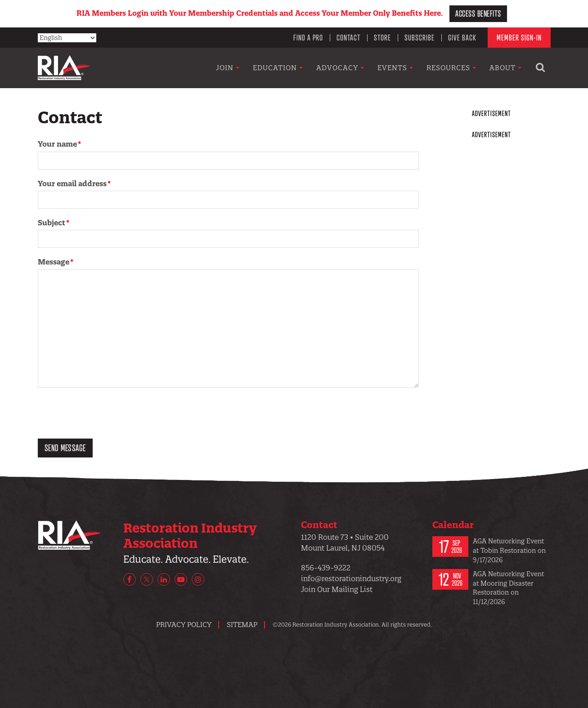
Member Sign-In (519, 37)
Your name (57, 144)
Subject (52, 223)
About (505, 68)
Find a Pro (308, 37)
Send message (65, 448)
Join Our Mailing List (337, 589)
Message (54, 262)
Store (382, 37)
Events (395, 68)
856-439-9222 (326, 568)
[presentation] (106, 414)
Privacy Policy (184, 625)
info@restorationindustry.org (351, 578)
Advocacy (340, 68)
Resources (451, 68)
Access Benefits (478, 13)
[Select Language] (67, 38)
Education (278, 68)
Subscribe (420, 37)
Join (228, 68)
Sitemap (242, 625)
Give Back (462, 37)
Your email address (72, 184)
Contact (348, 37)
